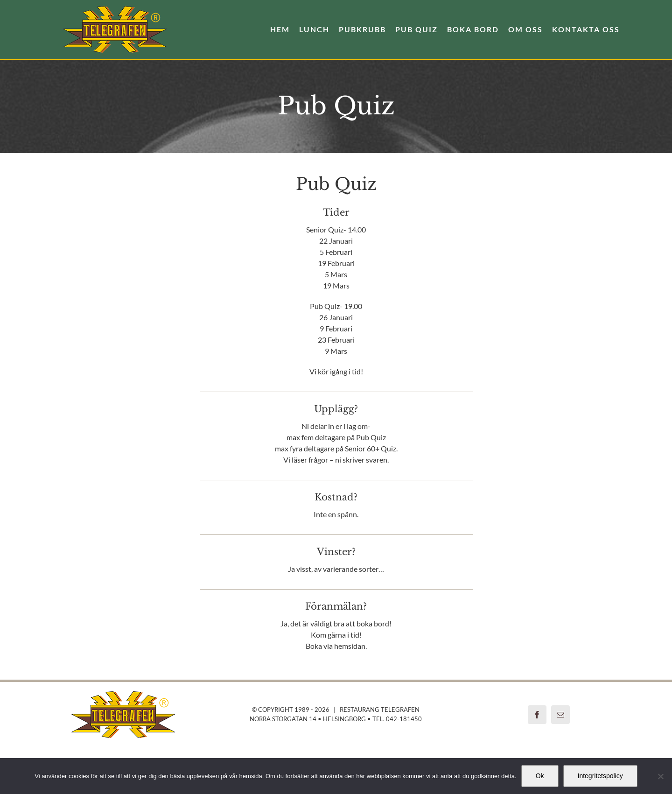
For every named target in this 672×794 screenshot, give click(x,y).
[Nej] (660, 776)
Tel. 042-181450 (397, 719)
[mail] (560, 715)
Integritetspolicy (600, 776)
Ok (540, 776)
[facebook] (537, 715)
